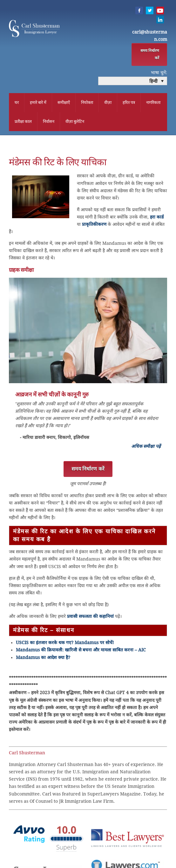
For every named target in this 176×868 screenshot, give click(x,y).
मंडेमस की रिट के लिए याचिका (58, 163)
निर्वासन (49, 122)
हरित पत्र (129, 103)
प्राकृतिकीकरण (94, 225)
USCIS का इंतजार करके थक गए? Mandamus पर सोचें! (65, 643)
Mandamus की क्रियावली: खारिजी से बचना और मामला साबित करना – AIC (81, 651)
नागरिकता (153, 103)
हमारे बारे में (38, 103)
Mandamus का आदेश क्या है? (43, 658)
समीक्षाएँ (64, 103)
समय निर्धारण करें (150, 55)
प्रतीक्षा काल (23, 122)
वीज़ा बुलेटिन (75, 122)
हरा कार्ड (157, 218)
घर (17, 103)
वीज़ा (108, 103)
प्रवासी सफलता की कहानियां (90, 617)
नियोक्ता (87, 103)
